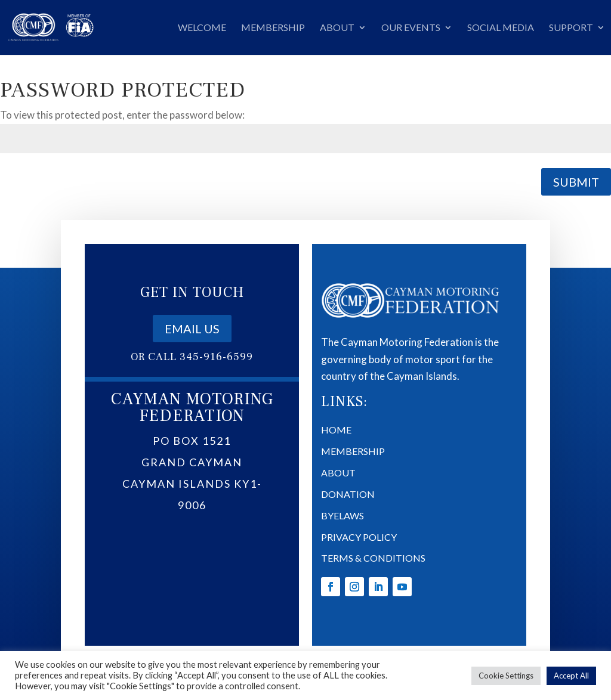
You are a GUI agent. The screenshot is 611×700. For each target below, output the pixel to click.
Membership (273, 28)
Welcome (202, 28)
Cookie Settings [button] (506, 676)
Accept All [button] (571, 676)
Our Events (411, 28)
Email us (192, 412)
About (337, 28)
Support (571, 28)
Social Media (501, 28)
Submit (576, 182)
